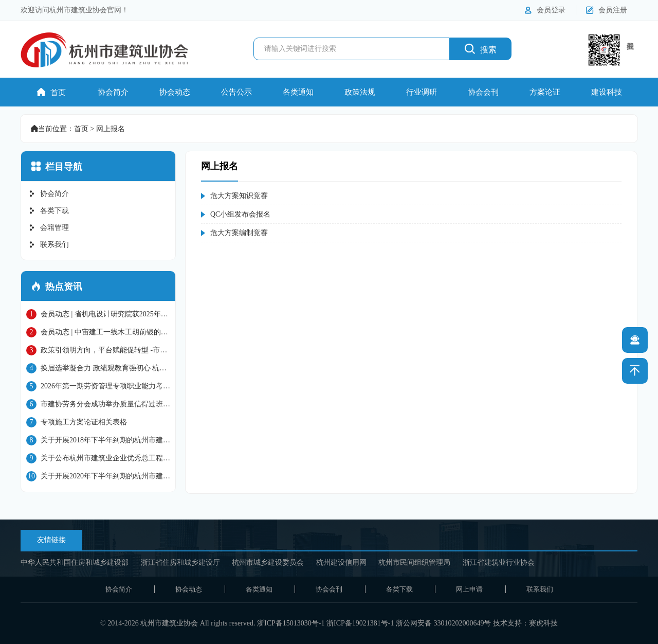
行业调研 (422, 92)
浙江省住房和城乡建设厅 (180, 562)
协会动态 (175, 92)
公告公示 (236, 92)
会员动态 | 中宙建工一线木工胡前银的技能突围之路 (97, 332)
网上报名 (111, 129)
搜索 (481, 49)
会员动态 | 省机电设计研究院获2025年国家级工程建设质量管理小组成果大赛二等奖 (97, 314)
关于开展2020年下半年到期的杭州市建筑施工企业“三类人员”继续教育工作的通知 (98, 476)
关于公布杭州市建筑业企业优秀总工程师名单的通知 (98, 458)
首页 (51, 92)
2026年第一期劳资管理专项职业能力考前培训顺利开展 (98, 386)
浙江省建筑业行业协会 (499, 562)
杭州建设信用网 (341, 562)
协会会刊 (483, 92)
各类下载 (49, 211)
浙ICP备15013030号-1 (291, 623)
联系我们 (49, 245)
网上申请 (469, 589)
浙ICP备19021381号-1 (360, 623)
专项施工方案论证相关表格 (77, 422)
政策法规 (360, 92)
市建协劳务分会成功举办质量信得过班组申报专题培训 (98, 404)
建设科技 (607, 92)
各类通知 (298, 92)
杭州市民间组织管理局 (414, 562)
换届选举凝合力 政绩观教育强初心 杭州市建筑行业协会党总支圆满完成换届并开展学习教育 (98, 368)
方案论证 (545, 92)
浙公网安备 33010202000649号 (444, 623)
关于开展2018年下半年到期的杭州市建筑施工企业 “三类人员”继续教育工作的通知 (98, 440)
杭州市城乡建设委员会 (268, 562)
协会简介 (113, 92)
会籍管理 (49, 228)
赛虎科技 (543, 623)
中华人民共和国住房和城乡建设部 (75, 562)
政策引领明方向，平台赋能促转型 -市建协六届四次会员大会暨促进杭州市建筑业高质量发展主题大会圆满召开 (98, 350)
